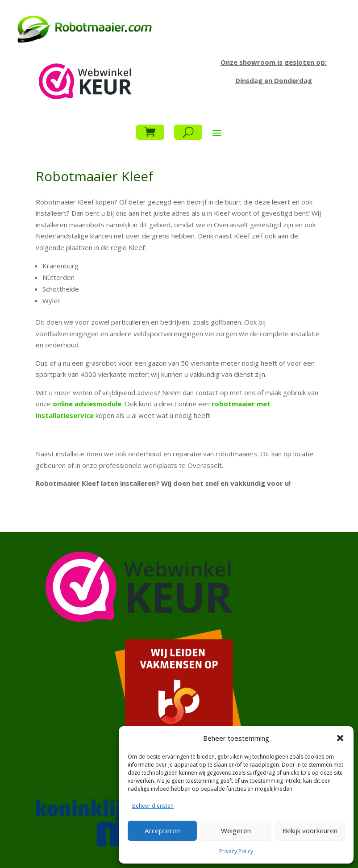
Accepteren (162, 830)
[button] (340, 738)
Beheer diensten (153, 806)
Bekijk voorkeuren (310, 830)
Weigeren (236, 830)
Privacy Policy (236, 851)
